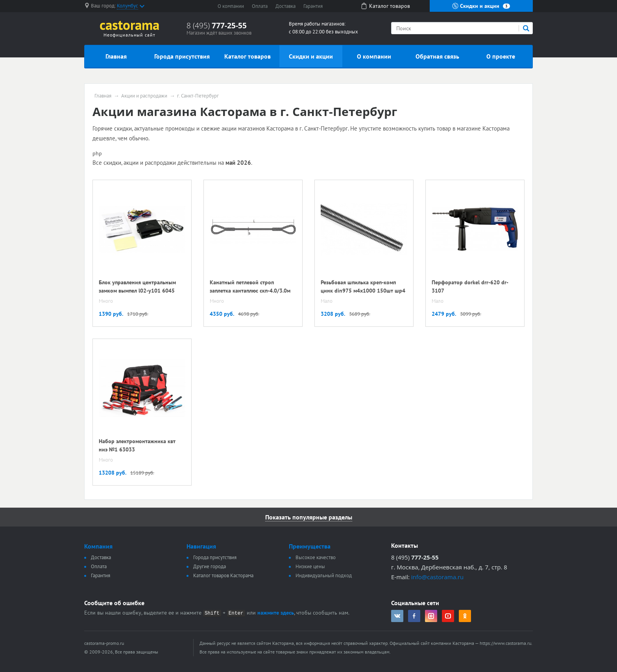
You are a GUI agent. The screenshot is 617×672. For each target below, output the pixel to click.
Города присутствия (182, 56)
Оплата (260, 6)
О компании (231, 6)
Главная (116, 56)
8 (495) (217, 26)
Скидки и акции (481, 6)
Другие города (210, 566)
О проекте (501, 56)
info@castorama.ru (438, 577)
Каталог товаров (248, 56)
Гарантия (313, 6)
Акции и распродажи (144, 96)
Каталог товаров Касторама (223, 575)
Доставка (285, 6)
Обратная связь (437, 56)
